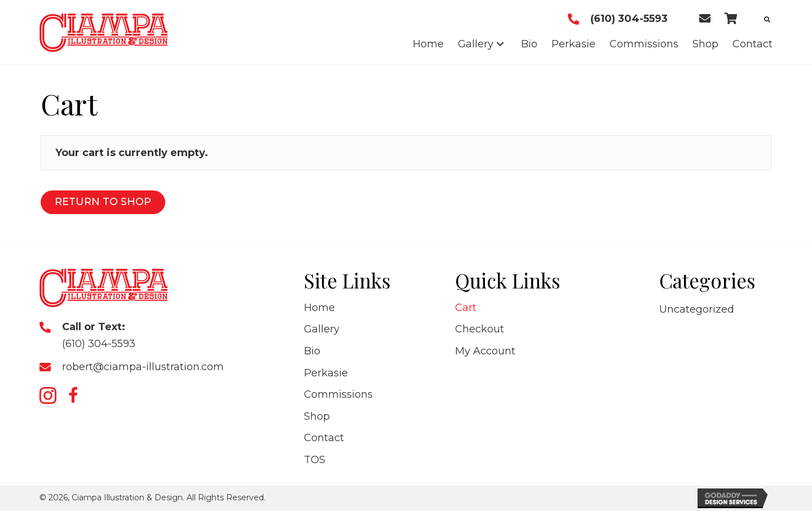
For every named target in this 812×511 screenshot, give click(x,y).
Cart (466, 308)
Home (319, 308)
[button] (48, 396)
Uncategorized (697, 309)
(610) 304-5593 (629, 19)
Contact (324, 438)
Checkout (480, 329)
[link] (428, 44)
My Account (485, 351)
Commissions (338, 394)
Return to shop (103, 202)
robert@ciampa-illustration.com (143, 367)
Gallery (322, 329)
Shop (317, 416)
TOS (315, 460)
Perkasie (326, 373)
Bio (312, 351)
